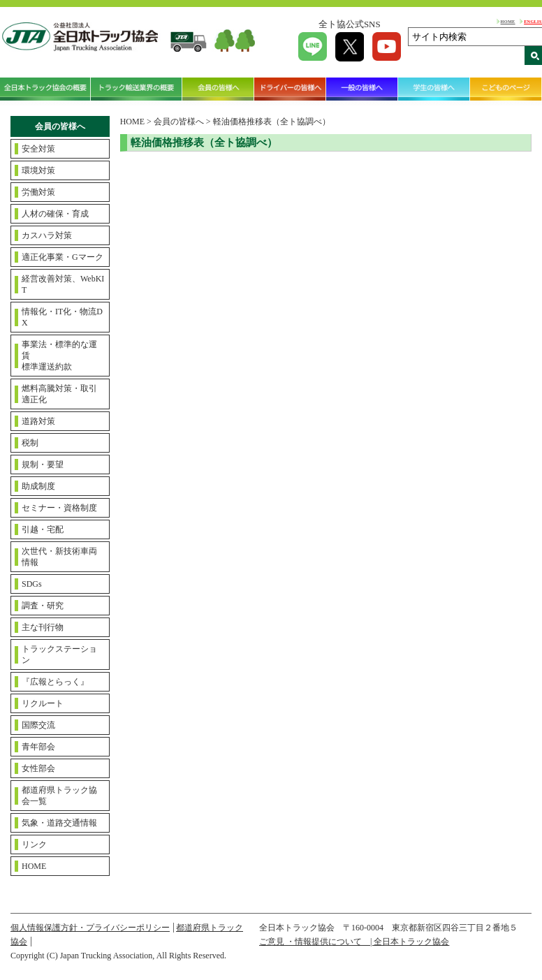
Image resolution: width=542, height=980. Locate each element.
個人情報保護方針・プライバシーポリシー (90, 928)
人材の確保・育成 (55, 214)
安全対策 (38, 149)
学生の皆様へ (434, 89)
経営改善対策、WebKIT (63, 284)
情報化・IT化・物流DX (62, 317)
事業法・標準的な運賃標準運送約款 (59, 356)
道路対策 (38, 421)
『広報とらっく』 (55, 682)
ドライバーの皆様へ (290, 89)
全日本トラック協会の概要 (45, 89)
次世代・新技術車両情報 (59, 557)
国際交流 (38, 725)
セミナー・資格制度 (59, 508)
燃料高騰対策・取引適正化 (59, 394)
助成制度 (38, 486)
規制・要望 (43, 465)
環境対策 (38, 170)
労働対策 (38, 192)
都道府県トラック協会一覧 (59, 796)
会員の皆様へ (218, 89)
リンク (34, 844)
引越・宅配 (43, 529)
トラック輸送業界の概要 (136, 89)
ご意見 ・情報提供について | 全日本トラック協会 (354, 942)
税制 (30, 443)
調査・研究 (43, 606)
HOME (508, 21)
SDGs (32, 584)
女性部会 (38, 768)
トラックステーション (59, 654)
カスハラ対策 (47, 235)
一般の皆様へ (362, 89)
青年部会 (38, 747)
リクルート (43, 703)
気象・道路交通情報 (59, 823)
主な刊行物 (43, 627)
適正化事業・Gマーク (63, 257)
